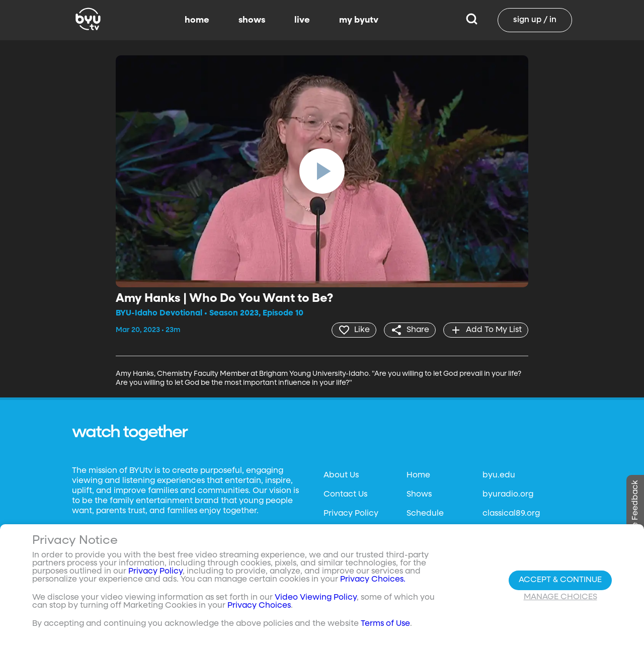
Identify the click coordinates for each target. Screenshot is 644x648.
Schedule (425, 514)
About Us (341, 475)
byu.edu (499, 475)
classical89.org (511, 514)
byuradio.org (508, 495)
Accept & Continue (560, 580)
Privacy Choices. (373, 580)
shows (252, 20)
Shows (419, 495)
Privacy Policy (351, 514)
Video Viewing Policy (316, 598)
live (302, 20)
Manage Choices (560, 597)
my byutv (359, 20)
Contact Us (345, 495)
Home (418, 475)
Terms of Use (385, 624)
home (197, 20)
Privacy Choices (259, 606)
